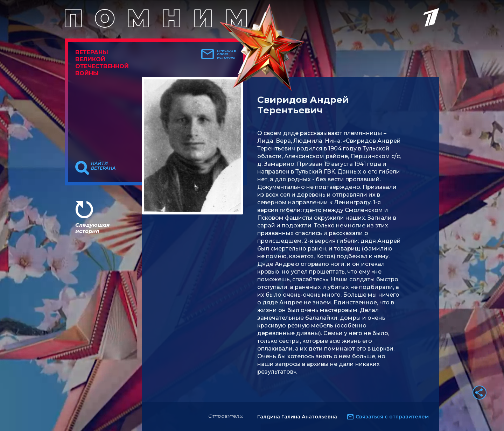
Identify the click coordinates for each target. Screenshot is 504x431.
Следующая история (92, 228)
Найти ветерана (103, 166)
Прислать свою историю (227, 54)
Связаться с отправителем (392, 417)
